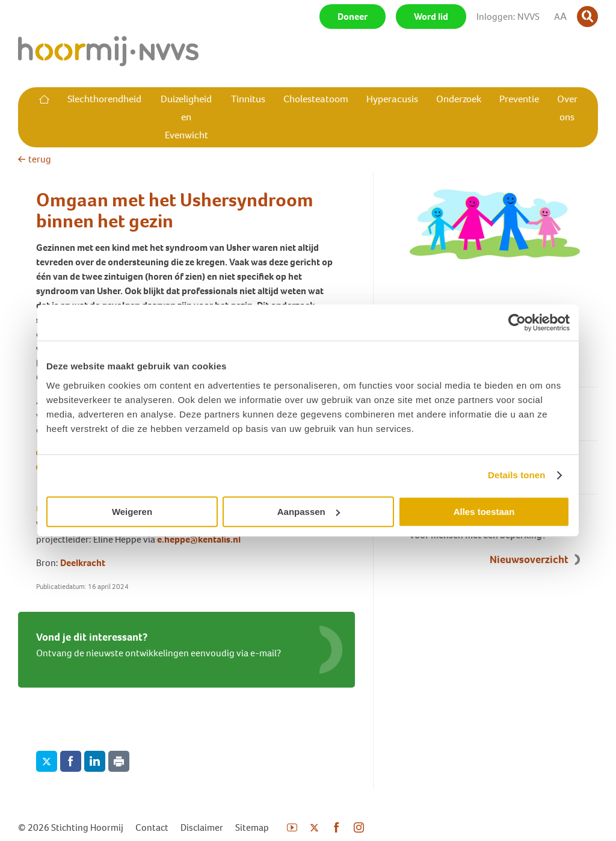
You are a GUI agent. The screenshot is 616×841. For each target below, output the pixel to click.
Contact (152, 827)
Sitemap (252, 827)
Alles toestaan (484, 512)
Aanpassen (309, 512)
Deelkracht (83, 563)
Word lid (431, 17)
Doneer (353, 17)
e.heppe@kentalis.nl (199, 539)
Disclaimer (202, 827)
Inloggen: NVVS (508, 17)
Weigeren (132, 512)
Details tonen (516, 475)
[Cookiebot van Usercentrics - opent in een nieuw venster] (517, 322)
